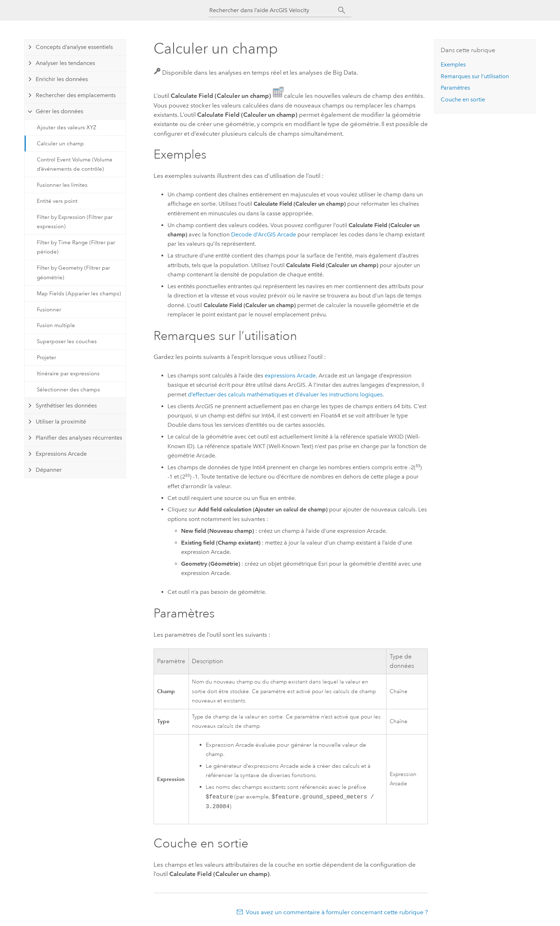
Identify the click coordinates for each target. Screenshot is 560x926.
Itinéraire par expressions (68, 374)
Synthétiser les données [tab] (66, 406)
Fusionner (49, 310)
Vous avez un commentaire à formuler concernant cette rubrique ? (337, 912)
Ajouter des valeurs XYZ (67, 127)
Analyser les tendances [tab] (65, 63)
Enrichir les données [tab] (62, 79)
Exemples (453, 64)
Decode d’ (264, 234)
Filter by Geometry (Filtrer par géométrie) (73, 272)
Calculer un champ (60, 144)
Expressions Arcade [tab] (61, 454)
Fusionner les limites (62, 185)
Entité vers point (57, 201)
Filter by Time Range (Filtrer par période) (76, 247)
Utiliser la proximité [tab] (61, 422)
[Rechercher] (342, 10)
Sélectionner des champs (68, 390)
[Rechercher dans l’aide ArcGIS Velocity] (274, 10)
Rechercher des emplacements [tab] (76, 95)
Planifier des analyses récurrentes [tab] (79, 438)
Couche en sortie (463, 99)
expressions (290, 376)
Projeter (46, 357)
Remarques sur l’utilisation (475, 76)
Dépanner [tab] (49, 470)
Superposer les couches (67, 341)
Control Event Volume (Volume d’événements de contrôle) (75, 164)
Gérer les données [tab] (59, 111)
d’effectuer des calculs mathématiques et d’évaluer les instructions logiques (285, 394)
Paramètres (455, 88)
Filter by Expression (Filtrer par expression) (75, 222)
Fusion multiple (56, 325)
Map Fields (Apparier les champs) (79, 294)
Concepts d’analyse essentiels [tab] (74, 47)
